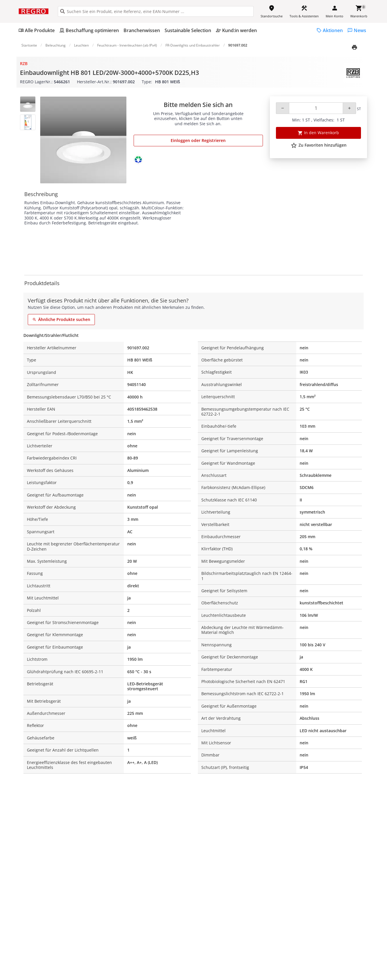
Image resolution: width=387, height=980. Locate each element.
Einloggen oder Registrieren (198, 140)
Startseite (29, 45)
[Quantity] (316, 108)
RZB (24, 63)
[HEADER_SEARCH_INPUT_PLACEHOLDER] (156, 11)
